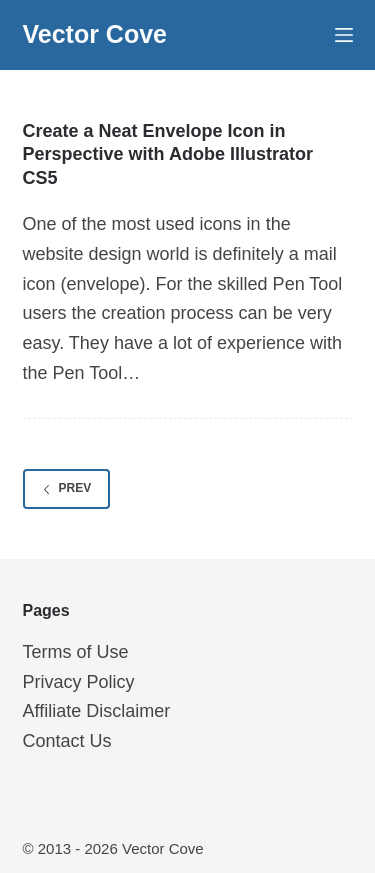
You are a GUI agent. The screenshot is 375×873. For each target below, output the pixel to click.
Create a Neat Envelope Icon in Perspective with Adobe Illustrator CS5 (168, 154)
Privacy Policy (79, 682)
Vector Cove (95, 34)
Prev (67, 488)
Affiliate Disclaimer (97, 711)
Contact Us (67, 741)
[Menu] (344, 35)
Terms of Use (76, 652)
